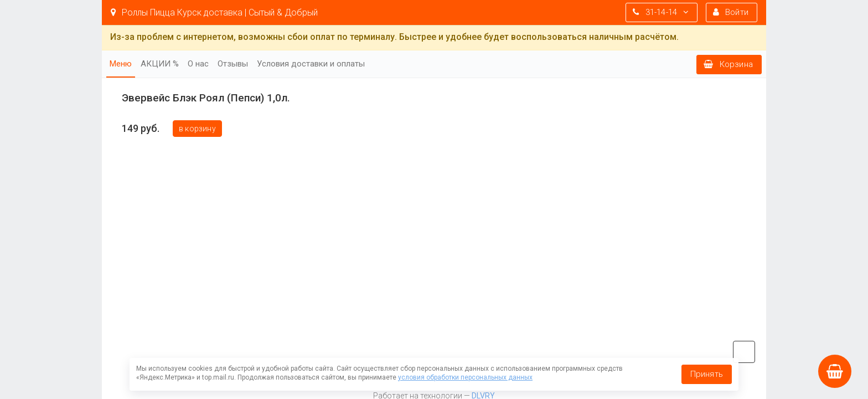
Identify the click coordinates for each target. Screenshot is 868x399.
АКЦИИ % (160, 64)
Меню (121, 64)
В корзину (197, 129)
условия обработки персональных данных (465, 377)
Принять (707, 374)
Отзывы (233, 64)
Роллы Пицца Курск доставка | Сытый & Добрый (214, 12)
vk (744, 352)
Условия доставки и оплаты (311, 64)
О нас (198, 64)
